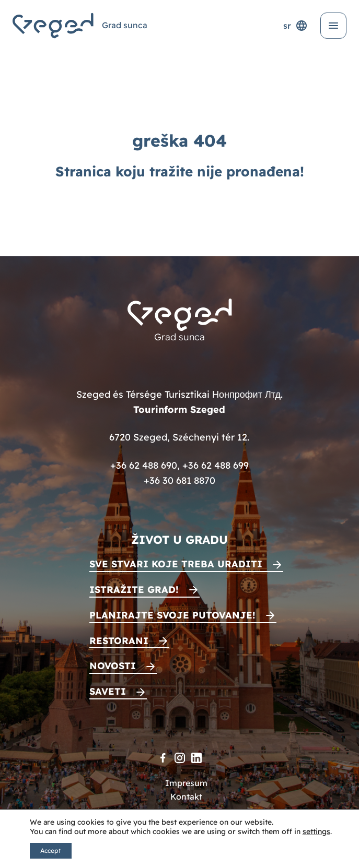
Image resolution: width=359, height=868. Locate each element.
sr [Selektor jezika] (296, 26)
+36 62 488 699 (216, 465)
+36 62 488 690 (144, 465)
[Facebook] (163, 758)
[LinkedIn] (196, 758)
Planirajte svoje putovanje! (172, 615)
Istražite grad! (134, 590)
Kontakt (186, 796)
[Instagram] (180, 758)
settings (316, 831)
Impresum (186, 783)
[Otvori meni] (333, 26)
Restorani (119, 641)
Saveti (108, 691)
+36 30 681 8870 (179, 480)
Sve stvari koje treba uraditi (176, 564)
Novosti (113, 666)
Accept (51, 851)
